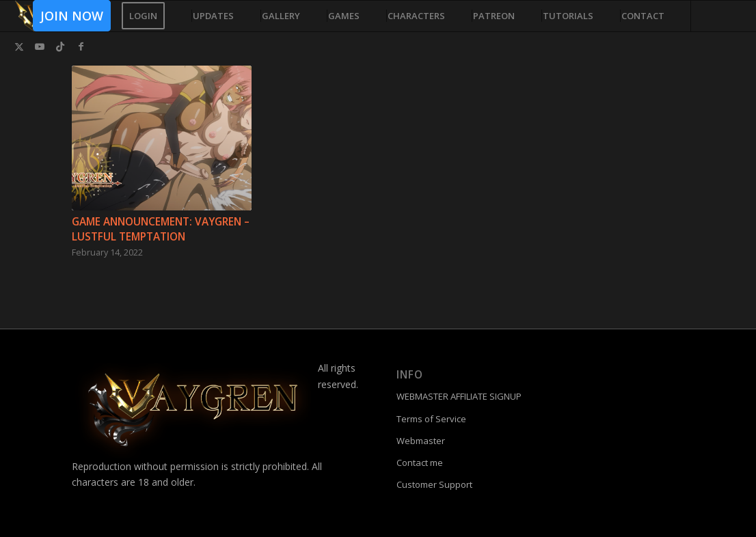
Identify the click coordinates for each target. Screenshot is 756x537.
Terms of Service (431, 419)
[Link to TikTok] (60, 46)
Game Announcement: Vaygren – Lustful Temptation (161, 229)
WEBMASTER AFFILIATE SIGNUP (459, 396)
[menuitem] (67, 16)
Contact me (420, 463)
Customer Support (434, 484)
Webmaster (421, 441)
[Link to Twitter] (19, 46)
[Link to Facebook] (81, 46)
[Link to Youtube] (40, 46)
